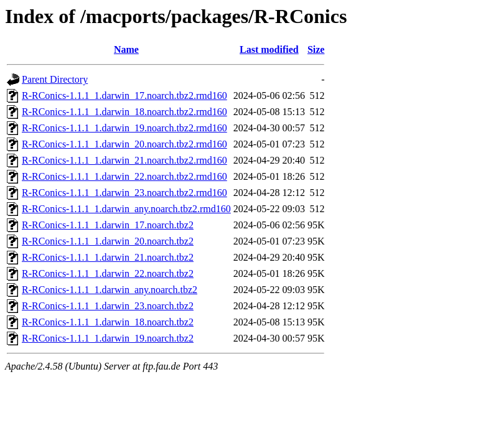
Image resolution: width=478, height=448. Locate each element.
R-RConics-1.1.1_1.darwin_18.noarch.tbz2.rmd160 (124, 112)
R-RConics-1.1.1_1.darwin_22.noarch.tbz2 (108, 273)
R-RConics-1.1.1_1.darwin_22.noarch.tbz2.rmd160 (124, 176)
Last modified (269, 49)
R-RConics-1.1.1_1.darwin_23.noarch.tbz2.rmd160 (124, 193)
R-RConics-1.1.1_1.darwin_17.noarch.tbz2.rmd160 (124, 96)
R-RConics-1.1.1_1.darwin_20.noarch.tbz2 (108, 241)
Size (316, 49)
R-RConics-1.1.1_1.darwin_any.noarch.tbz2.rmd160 (126, 209)
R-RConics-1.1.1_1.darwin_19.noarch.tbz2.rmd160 (124, 128)
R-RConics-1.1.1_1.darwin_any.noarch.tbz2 (110, 290)
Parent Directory (55, 79)
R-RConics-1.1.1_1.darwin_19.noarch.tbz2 (108, 338)
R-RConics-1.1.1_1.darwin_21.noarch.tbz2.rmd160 (124, 160)
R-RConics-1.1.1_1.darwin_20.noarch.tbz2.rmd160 (124, 144)
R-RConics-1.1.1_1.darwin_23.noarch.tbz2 (108, 306)
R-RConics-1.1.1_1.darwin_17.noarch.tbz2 (108, 225)
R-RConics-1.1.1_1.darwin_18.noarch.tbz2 (108, 322)
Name (126, 49)
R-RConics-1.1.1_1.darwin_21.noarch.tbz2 (108, 257)
